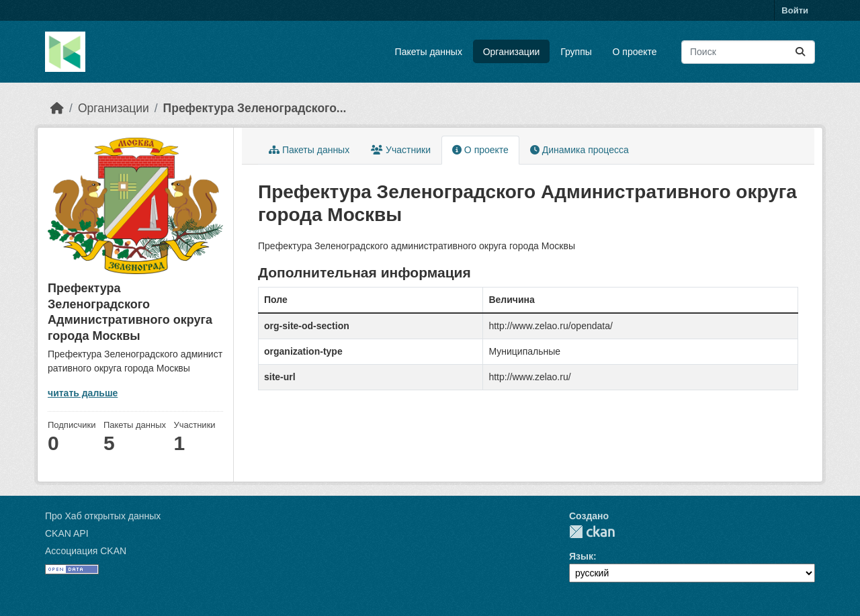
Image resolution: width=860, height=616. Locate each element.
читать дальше (83, 393)
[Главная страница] (57, 108)
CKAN (592, 532)
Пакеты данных (429, 52)
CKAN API (67, 533)
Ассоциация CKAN (86, 551)
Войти (795, 10)
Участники (401, 150)
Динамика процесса (579, 150)
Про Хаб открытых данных (103, 516)
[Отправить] (800, 52)
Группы (576, 52)
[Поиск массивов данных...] (748, 52)
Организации (512, 52)
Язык (581, 556)
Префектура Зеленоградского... (255, 108)
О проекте (635, 52)
